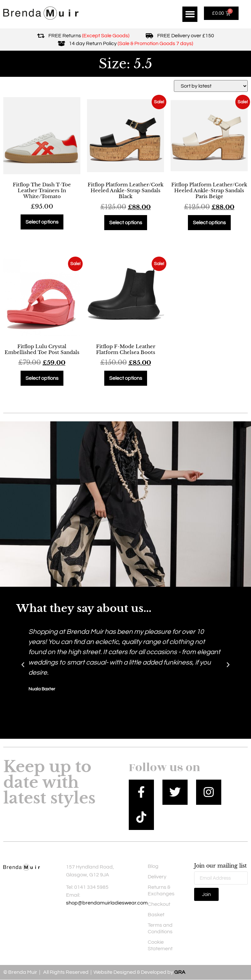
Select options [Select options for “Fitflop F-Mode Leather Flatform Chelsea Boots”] (126, 378)
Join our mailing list (220, 866)
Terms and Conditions (160, 928)
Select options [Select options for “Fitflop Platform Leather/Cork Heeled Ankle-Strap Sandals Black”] (126, 223)
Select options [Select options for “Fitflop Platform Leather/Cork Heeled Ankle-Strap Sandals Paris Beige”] (209, 223)
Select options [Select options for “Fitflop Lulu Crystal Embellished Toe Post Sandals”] (42, 378)
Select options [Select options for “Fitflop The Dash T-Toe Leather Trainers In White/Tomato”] (42, 222)
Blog (153, 866)
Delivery (157, 877)
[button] (190, 14)
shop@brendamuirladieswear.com (107, 903)
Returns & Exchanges (161, 890)
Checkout (159, 904)
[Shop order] (211, 86)
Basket (156, 915)
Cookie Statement (160, 945)
